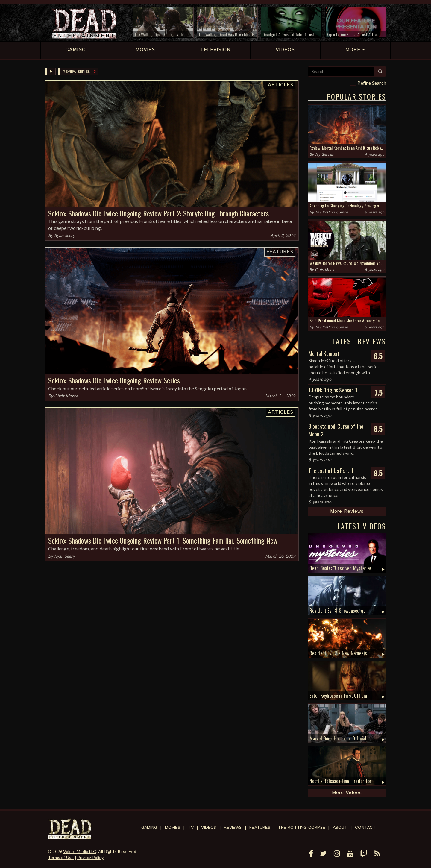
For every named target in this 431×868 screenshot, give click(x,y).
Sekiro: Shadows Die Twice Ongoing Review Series (114, 380)
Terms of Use (61, 857)
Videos (209, 828)
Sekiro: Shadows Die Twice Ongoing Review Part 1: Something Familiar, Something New (163, 540)
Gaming (149, 828)
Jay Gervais (324, 155)
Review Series (76, 72)
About (340, 828)
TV (191, 828)
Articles (281, 85)
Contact (365, 828)
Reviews (233, 828)
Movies (173, 828)
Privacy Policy (90, 857)
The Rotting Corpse (331, 212)
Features (280, 252)
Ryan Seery (65, 235)
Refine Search (372, 83)
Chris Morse (66, 396)
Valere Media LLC (80, 851)
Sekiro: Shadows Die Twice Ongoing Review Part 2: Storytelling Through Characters (158, 213)
